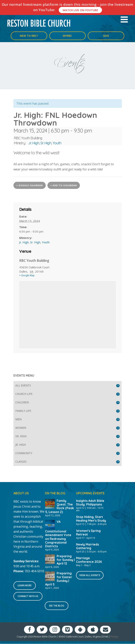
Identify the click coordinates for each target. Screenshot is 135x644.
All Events (23, 385)
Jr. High (34, 143)
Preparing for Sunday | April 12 (66, 560)
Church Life (24, 394)
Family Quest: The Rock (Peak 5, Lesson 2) (60, 506)
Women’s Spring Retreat (88, 533)
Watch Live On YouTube (80, 10)
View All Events (90, 575)
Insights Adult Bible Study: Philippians (90, 503)
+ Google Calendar (30, 185)
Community (24, 453)
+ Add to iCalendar (64, 185)
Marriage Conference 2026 (89, 560)
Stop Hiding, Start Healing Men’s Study (91, 519)
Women (21, 428)
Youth (57, 143)
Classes (21, 462)
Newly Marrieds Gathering (87, 546)
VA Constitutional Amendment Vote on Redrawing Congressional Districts (58, 534)
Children (22, 402)
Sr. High (46, 143)
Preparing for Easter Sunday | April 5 (59, 579)
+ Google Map (27, 275)
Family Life (23, 411)
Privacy (114, 637)
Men (18, 419)
